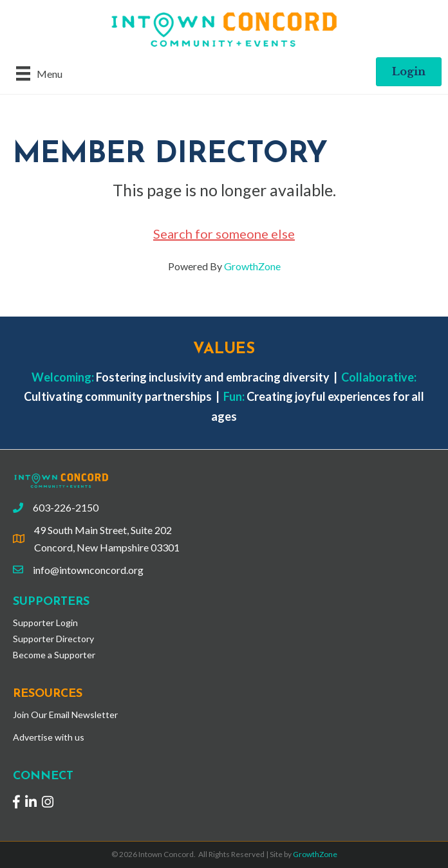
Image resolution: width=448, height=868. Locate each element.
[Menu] (39, 73)
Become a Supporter (54, 655)
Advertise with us (49, 737)
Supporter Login (45, 623)
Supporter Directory (53, 639)
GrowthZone (252, 266)
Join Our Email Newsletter (65, 715)
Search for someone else (224, 234)
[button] (409, 72)
